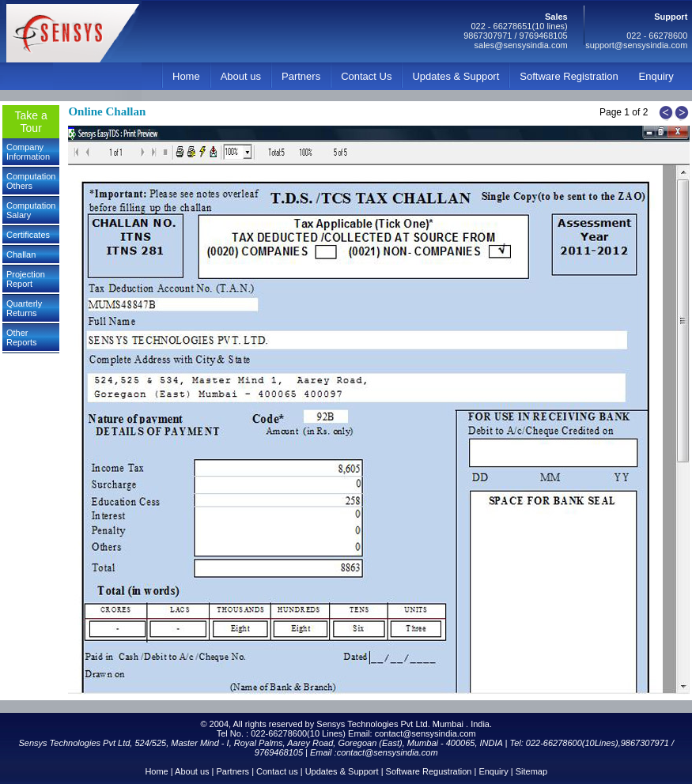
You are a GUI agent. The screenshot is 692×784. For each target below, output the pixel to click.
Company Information (28, 152)
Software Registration (569, 76)
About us (241, 76)
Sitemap (531, 771)
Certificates (28, 235)
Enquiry (656, 76)
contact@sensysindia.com (425, 733)
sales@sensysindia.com (521, 45)
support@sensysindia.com (636, 45)
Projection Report (26, 279)
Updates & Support (456, 76)
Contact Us (366, 76)
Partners (301, 76)
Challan (21, 254)
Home (186, 76)
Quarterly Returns (24, 308)
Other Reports (22, 337)
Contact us (277, 771)
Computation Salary (31, 210)
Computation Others (31, 181)
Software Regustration (429, 771)
